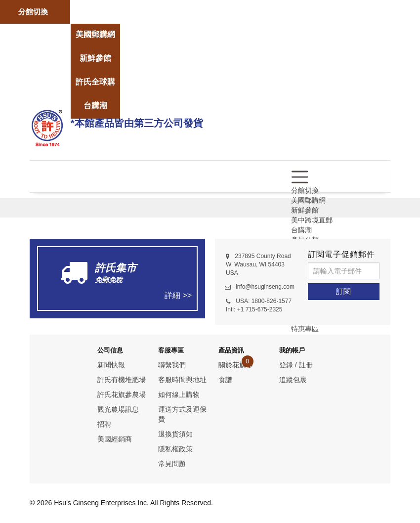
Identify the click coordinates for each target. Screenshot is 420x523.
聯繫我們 (172, 365)
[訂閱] (344, 292)
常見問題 (172, 464)
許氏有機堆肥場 (122, 380)
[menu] (300, 176)
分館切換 (33, 12)
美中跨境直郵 (312, 220)
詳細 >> (178, 295)
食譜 (225, 380)
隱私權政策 (175, 449)
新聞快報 (111, 365)
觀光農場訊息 (118, 409)
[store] (95, 5)
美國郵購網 (308, 200)
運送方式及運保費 (182, 414)
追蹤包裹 (293, 380)
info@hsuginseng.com (265, 287)
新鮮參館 (305, 210)
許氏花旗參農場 (122, 394)
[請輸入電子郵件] (344, 271)
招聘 (104, 424)
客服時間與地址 (182, 380)
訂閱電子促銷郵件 (341, 254)
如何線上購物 (179, 394)
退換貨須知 (175, 434)
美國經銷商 (115, 439)
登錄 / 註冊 (296, 365)
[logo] (47, 127)
